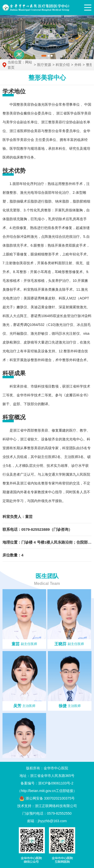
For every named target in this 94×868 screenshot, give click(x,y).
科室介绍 (63, 65)
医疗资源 (44, 65)
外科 (78, 65)
